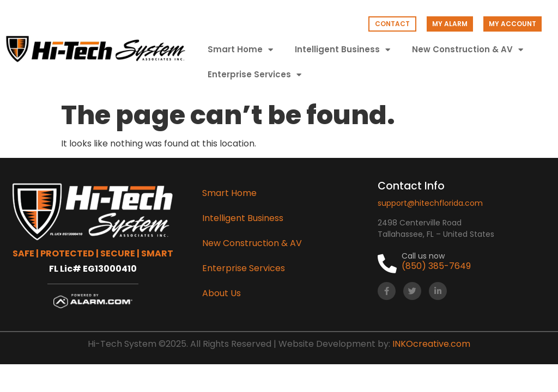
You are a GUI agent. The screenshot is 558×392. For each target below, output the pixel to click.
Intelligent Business (342, 50)
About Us (222, 293)
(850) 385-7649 (436, 266)
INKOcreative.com (431, 344)
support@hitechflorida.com (430, 203)
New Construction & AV (468, 50)
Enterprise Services (254, 75)
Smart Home (240, 50)
